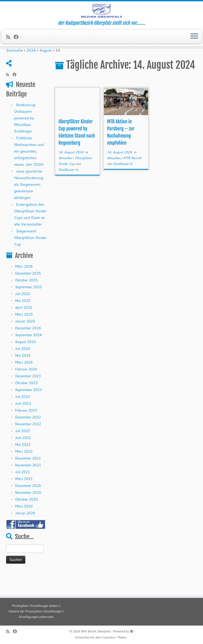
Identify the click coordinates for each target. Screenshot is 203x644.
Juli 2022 (23, 451)
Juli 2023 (23, 417)
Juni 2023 (23, 424)
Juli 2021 (23, 492)
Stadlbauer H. (69, 190)
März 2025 (24, 335)
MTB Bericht (132, 179)
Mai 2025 (23, 321)
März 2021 (24, 499)
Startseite (14, 71)
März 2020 (24, 527)
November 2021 (28, 486)
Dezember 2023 (28, 397)
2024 (31, 71)
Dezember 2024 (28, 349)
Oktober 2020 (26, 520)
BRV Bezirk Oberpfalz (96, 631)
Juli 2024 (23, 369)
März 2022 (24, 472)
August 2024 (25, 362)
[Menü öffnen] (194, 49)
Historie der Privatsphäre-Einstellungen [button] (35, 611)
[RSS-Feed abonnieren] (10, 50)
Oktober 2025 (26, 301)
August (46, 71)
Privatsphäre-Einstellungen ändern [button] (35, 606)
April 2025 (24, 328)
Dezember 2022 (28, 438)
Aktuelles (66, 179)
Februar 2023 (26, 431)
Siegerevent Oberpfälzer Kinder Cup (30, 258)
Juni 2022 (23, 458)
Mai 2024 (23, 376)
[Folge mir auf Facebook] (18, 50)
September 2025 (28, 308)
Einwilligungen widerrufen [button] (36, 617)
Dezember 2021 (28, 479)
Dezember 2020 (28, 506)
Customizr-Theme (114, 637)
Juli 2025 (23, 314)
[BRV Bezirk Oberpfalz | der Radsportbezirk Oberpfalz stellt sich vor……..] (101, 17)
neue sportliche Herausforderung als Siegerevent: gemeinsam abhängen (29, 205)
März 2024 (24, 383)
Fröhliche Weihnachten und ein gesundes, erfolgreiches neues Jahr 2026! (29, 172)
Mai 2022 (23, 465)
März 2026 (24, 287)
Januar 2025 (25, 342)
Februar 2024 (26, 390)
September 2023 (28, 410)
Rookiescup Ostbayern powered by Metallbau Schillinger (25, 139)
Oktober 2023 (26, 403)
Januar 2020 (25, 534)
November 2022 (28, 445)
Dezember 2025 (28, 294)
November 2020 (28, 513)
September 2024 (28, 355)
